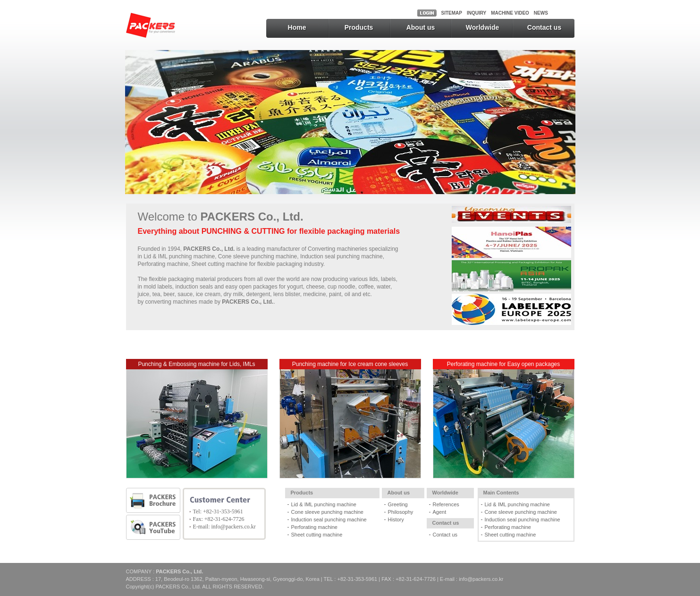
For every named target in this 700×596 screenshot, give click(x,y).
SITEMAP (452, 13)
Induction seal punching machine (329, 519)
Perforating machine (314, 527)
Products (359, 27)
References (446, 504)
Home (297, 27)
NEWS (541, 13)
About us (421, 27)
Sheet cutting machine (317, 535)
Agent (440, 512)
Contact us (544, 27)
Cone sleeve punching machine (328, 512)
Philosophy (401, 512)
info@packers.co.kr (234, 527)
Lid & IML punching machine (324, 504)
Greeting (398, 504)
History (396, 519)
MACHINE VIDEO (510, 13)
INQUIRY (477, 13)
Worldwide (483, 27)
